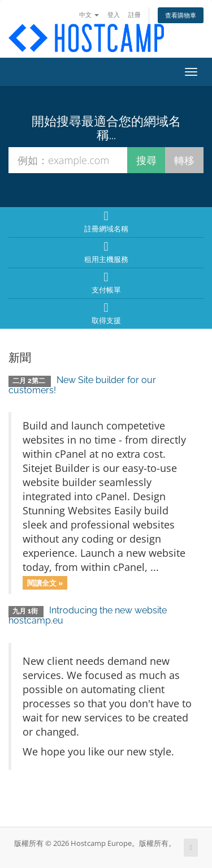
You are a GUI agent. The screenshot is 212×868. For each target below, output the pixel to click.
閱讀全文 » (45, 582)
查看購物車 (181, 15)
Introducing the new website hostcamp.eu (88, 615)
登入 (114, 14)
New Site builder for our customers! (82, 385)
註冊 (135, 14)
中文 (89, 14)
